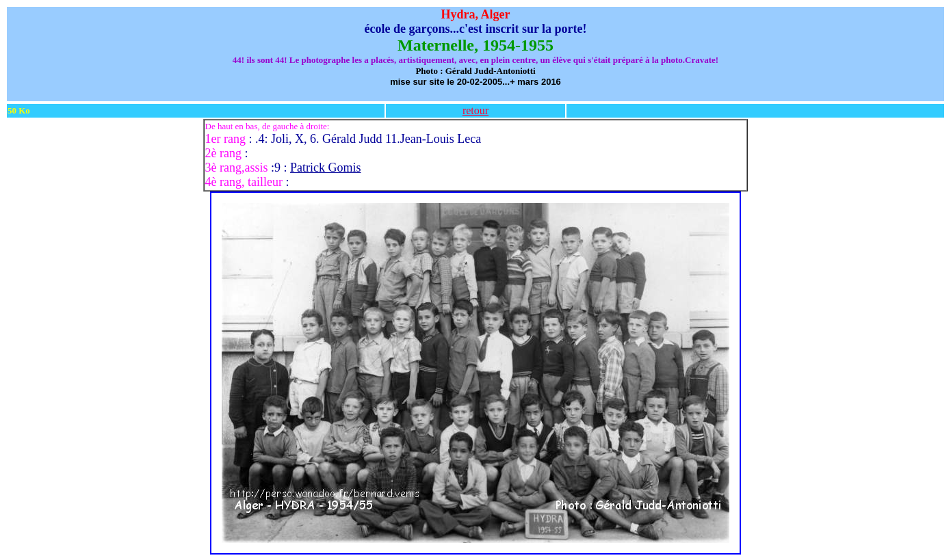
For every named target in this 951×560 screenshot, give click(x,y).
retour (475, 110)
